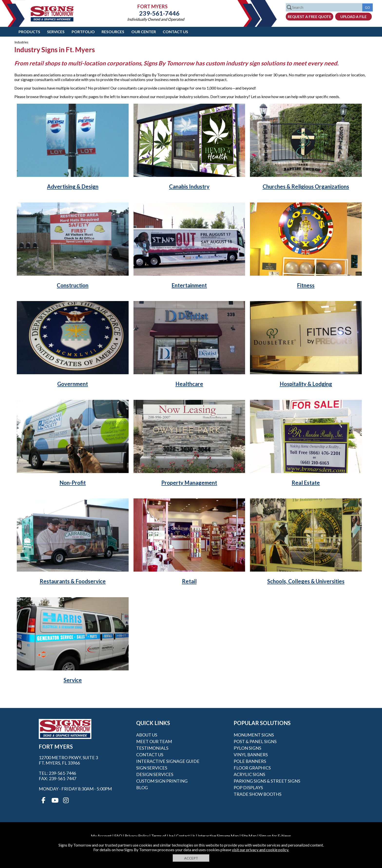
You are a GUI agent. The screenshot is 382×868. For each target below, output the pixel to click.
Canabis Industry (189, 187)
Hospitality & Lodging (306, 384)
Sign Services (152, 768)
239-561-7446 (156, 13)
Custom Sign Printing (162, 781)
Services (56, 32)
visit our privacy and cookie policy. (260, 850)
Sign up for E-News (275, 836)
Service (73, 680)
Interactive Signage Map (218, 836)
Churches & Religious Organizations (306, 187)
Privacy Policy (137, 836)
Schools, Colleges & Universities (306, 581)
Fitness (306, 285)
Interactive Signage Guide (168, 761)
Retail (189, 581)
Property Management (189, 483)
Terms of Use (162, 836)
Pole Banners (250, 761)
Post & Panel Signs (255, 741)
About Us (147, 735)
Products (29, 32)
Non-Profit (73, 483)
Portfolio (83, 32)
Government (73, 384)
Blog (142, 787)
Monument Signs (254, 735)
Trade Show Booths (258, 794)
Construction (73, 285)
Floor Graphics (252, 768)
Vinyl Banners (251, 755)
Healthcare (189, 384)
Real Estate (306, 483)
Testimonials (152, 748)
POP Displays (248, 787)
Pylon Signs (247, 748)
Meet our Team (154, 741)
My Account (101, 836)
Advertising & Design (73, 187)
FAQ (118, 836)
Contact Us (175, 32)
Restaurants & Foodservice (73, 581)
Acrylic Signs (249, 774)
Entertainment (189, 285)
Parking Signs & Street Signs (267, 781)
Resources (113, 32)
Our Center (144, 32)
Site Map (249, 836)
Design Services (155, 774)
